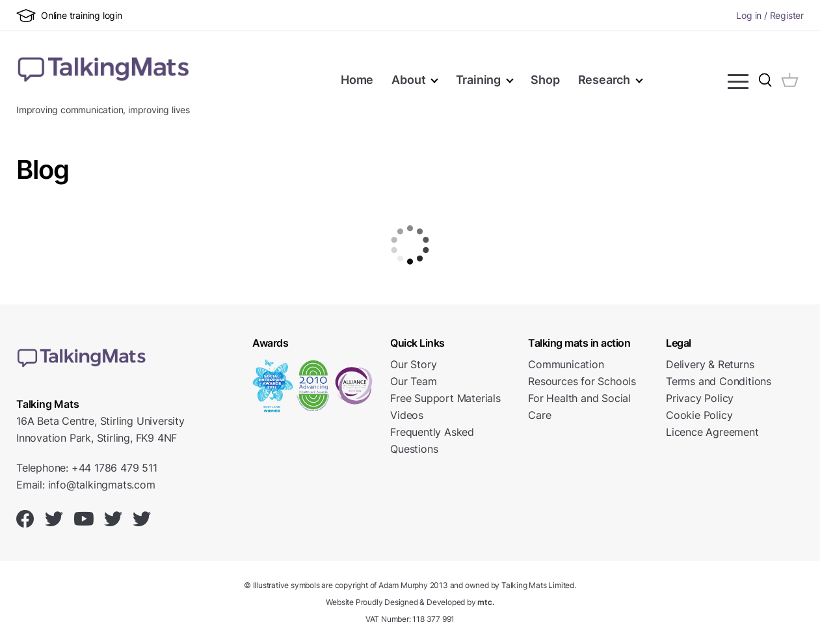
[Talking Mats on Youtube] (84, 519)
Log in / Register (770, 15)
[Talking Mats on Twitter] (54, 519)
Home (358, 80)
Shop (545, 80)
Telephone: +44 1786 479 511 (87, 468)
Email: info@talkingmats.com (86, 485)
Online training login (69, 16)
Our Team (413, 381)
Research (604, 80)
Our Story (413, 364)
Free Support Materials (445, 398)
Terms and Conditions (719, 381)
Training (478, 80)
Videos (407, 415)
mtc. (485, 602)
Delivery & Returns (710, 364)
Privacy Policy (700, 398)
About (409, 80)
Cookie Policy (699, 415)
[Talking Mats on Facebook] (25, 519)
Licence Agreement (712, 432)
